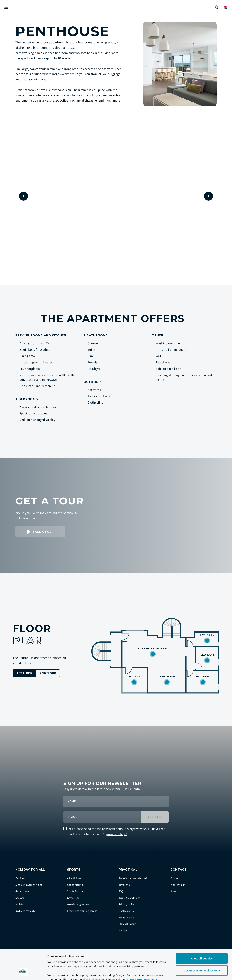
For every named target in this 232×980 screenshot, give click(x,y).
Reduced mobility (25, 911)
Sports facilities (76, 885)
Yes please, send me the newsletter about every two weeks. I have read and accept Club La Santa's (117, 832)
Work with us (178, 885)
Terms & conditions (129, 898)
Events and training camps (82, 911)
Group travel (22, 891)
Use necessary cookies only (202, 945)
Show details (190, 973)
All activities (74, 878)
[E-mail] (102, 817)
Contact (175, 878)
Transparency (126, 918)
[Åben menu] (6, 7)
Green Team (74, 898)
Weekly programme (78, 904)
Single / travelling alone (29, 885)
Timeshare (125, 885)
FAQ (121, 891)
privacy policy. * (117, 834)
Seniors (20, 898)
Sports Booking (76, 891)
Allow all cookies (202, 933)
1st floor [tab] (24, 673)
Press (173, 891)
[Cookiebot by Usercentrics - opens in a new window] (23, 973)
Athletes (20, 904)
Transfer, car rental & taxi (133, 878)
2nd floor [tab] (48, 673)
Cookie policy (126, 911)
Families (20, 878)
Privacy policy (127, 904)
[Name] (116, 801)
